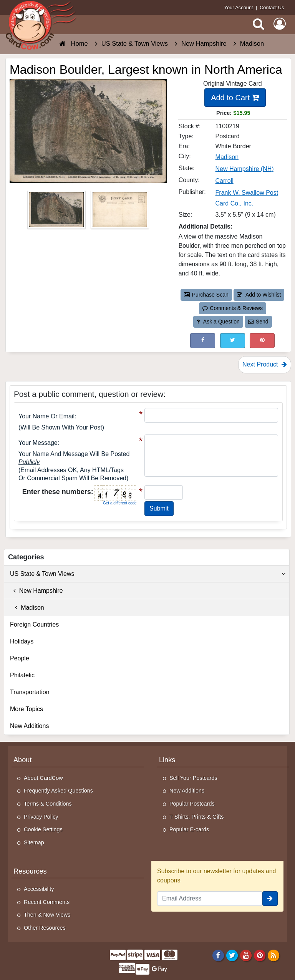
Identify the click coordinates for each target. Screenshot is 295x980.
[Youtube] (246, 955)
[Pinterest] (260, 955)
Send (258, 322)
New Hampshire (36, 591)
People (20, 658)
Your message (38, 443)
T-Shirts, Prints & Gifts (197, 817)
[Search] (259, 24)
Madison (27, 608)
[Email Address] (210, 899)
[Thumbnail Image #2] (120, 212)
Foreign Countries (34, 624)
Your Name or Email (46, 416)
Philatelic (22, 675)
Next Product (265, 364)
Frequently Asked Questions (58, 791)
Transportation (30, 692)
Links (167, 760)
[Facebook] (218, 955)
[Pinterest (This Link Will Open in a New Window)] (262, 341)
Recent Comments (47, 902)
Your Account (239, 7)
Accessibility (39, 889)
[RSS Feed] (274, 955)
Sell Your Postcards (193, 778)
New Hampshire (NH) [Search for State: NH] (245, 169)
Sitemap (34, 842)
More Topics (27, 709)
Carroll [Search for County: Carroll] (225, 181)
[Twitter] (232, 955)
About (22, 760)
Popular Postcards (192, 804)
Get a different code (120, 503)
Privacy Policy (41, 817)
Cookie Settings (43, 829)
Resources (30, 871)
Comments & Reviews (233, 308)
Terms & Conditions (48, 804)
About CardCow (43, 778)
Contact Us (272, 7)
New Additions (29, 726)
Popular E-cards (189, 829)
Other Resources (45, 928)
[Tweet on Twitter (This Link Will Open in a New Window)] (233, 341)
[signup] (270, 899)
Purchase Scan (206, 295)
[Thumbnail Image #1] (57, 212)
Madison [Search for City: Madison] (227, 157)
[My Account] (280, 24)
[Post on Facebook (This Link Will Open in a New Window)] (203, 341)
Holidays (22, 641)
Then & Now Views (47, 915)
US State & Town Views (148, 574)
